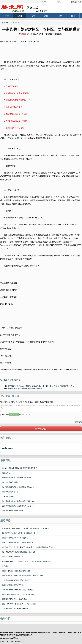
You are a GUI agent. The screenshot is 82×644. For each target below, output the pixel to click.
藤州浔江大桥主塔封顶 (10, 482)
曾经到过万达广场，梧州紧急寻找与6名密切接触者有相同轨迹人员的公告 (29, 547)
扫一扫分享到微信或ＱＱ (10, 380)
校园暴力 (5, 566)
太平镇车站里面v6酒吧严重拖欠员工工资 (17, 580)
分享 (33, 16)
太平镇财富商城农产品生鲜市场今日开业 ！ (18, 506)
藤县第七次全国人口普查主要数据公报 (16, 571)
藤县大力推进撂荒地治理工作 (13, 557)
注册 (79, 2)
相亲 (60, 16)
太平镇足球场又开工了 (10, 492)
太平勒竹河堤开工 (9, 496)
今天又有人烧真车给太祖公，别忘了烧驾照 (18, 590)
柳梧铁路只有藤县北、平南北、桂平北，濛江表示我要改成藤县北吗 (27, 561)
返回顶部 (78, 422)
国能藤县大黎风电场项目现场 (13, 511)
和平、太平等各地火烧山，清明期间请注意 (18, 542)
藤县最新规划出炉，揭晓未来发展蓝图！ (17, 478)
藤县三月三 (6, 473)
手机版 (16, 638)
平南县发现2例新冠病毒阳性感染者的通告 (25, 389)
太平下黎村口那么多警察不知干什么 (15, 609)
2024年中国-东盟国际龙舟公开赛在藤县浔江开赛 (20, 468)
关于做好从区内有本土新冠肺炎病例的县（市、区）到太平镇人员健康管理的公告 (41, 386)
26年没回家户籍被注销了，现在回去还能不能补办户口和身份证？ (26, 528)
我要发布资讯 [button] (41, 429)
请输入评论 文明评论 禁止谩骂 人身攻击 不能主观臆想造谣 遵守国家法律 (27, 402)
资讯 (20, 16)
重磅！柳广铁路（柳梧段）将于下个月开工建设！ (20, 604)
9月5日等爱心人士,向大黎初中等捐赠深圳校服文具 (20, 533)
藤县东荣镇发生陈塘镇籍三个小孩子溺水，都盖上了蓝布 (22, 576)
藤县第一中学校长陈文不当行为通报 (15, 538)
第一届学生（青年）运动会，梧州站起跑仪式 (18, 501)
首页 (7, 16)
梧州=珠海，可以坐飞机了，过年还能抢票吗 (18, 594)
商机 (73, 16)
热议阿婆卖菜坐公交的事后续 (13, 585)
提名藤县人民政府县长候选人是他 (14, 599)
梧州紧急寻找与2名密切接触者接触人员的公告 (19, 552)
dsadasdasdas (7, 448)
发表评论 (14, 415)
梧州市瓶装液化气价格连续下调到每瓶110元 (18, 487)
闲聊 (46, 16)
